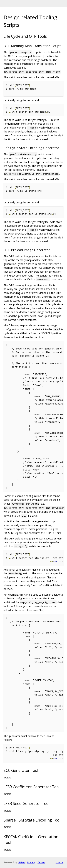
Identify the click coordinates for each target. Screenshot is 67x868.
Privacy (31, 862)
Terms (41, 862)
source (59, 862)
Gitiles (22, 862)
